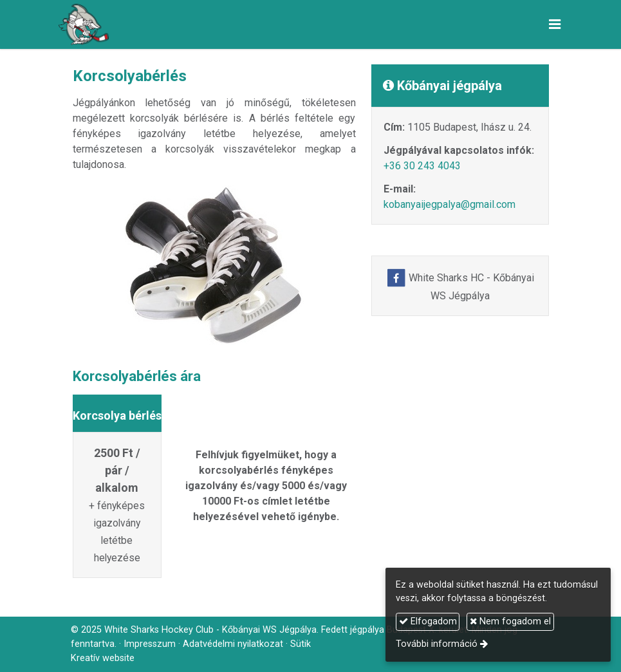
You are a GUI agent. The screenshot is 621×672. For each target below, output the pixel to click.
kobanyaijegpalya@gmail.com (450, 204)
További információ (437, 644)
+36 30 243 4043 (422, 166)
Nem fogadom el (510, 621)
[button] (555, 24)
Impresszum (150, 644)
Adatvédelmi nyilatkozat (233, 644)
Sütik (301, 644)
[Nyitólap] (84, 24)
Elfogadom (428, 621)
